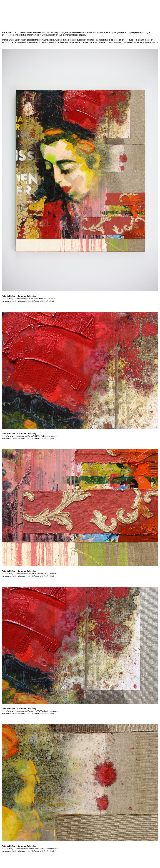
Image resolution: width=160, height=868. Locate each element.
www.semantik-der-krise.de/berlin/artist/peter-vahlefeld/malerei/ (28, 301)
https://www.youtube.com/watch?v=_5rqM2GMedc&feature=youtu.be (30, 574)
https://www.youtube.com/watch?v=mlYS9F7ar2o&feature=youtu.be (30, 436)
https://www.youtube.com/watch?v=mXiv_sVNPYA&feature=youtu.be (30, 711)
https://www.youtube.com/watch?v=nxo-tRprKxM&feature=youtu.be (30, 849)
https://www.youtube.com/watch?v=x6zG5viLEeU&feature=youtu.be (30, 299)
